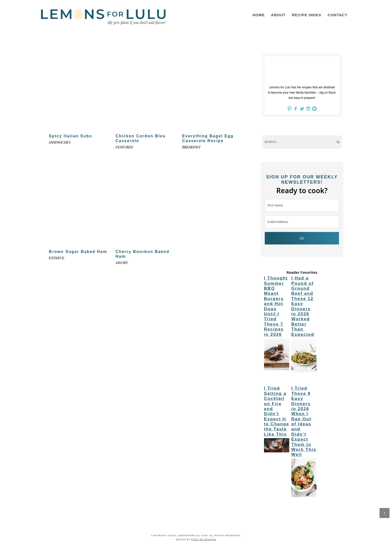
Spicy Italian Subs (70, 136)
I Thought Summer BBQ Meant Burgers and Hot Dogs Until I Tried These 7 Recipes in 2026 (276, 306)
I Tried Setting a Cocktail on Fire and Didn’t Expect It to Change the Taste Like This (277, 411)
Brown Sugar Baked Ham (78, 252)
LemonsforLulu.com (103, 17)
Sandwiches (59, 143)
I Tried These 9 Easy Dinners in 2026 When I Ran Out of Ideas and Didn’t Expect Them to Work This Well (304, 421)
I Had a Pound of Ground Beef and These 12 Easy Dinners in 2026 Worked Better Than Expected (303, 306)
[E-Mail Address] (302, 222)
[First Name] (302, 205)
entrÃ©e (56, 258)
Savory (122, 263)
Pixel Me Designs (204, 539)
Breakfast (191, 147)
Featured (124, 147)
